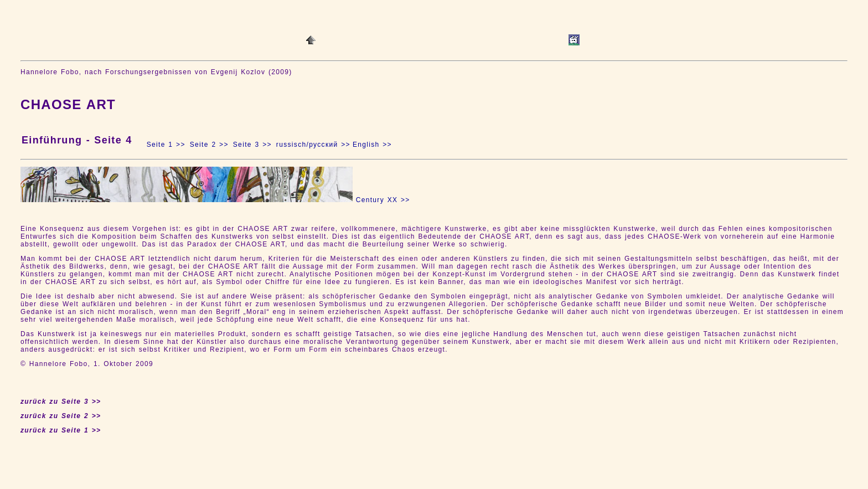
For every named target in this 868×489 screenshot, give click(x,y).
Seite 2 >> (209, 145)
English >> (372, 145)
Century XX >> (383, 200)
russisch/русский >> (313, 145)
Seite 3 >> (252, 145)
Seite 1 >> (166, 145)
